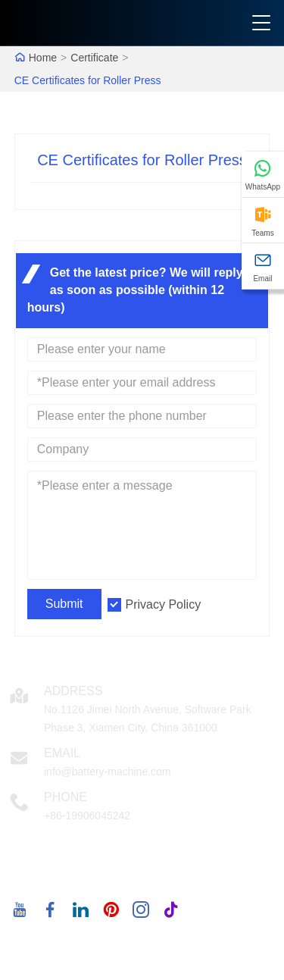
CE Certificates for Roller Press (88, 80)
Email (62, 753)
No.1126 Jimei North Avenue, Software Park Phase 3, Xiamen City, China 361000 (148, 719)
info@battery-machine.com (108, 772)
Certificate (94, 58)
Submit (64, 604)
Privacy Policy (164, 604)
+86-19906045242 (87, 816)
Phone (66, 797)
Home (43, 58)
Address (73, 691)
